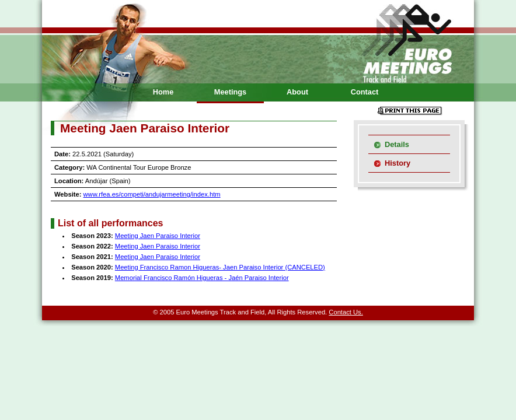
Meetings (230, 92)
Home (163, 92)
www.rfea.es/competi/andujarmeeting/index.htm (152, 194)
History (398, 163)
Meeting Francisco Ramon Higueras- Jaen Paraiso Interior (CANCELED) (220, 267)
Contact (365, 92)
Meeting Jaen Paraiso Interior (158, 236)
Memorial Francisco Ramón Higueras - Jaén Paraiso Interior (202, 278)
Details (397, 144)
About (297, 92)
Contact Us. (346, 312)
